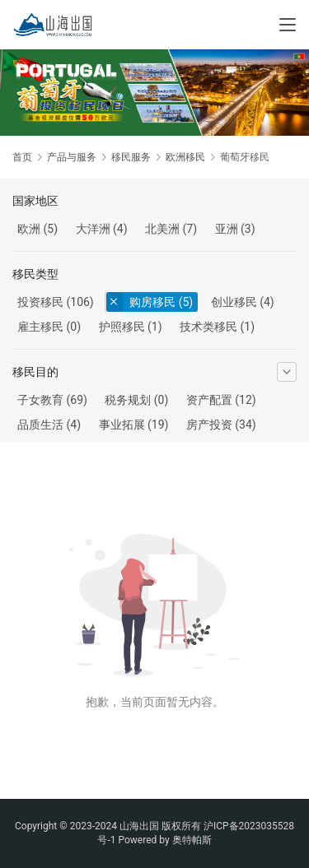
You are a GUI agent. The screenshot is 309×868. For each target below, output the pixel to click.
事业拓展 (122, 425)
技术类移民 (208, 327)
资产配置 (209, 400)
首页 (22, 157)
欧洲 (29, 229)
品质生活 (40, 425)
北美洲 (162, 229)
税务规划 (128, 400)
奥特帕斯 (192, 840)
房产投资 (209, 425)
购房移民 (152, 302)
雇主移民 (40, 327)
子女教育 (40, 400)
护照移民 (122, 327)
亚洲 (227, 229)
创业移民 (234, 302)
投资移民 (40, 302)
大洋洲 (93, 229)
